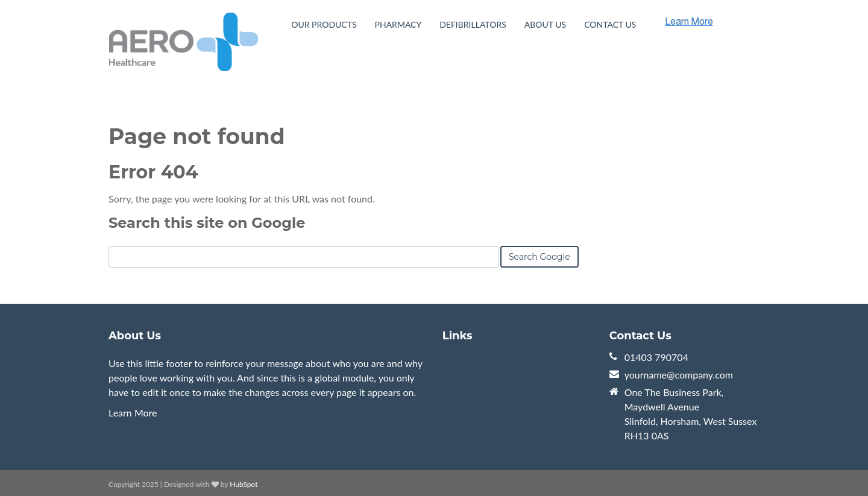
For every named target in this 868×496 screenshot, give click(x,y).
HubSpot (244, 484)
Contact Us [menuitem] (610, 24)
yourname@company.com (679, 375)
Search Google (539, 257)
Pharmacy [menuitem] (398, 24)
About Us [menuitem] (545, 24)
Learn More (133, 413)
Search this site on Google (207, 223)
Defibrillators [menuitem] (473, 24)
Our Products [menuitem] (324, 24)
